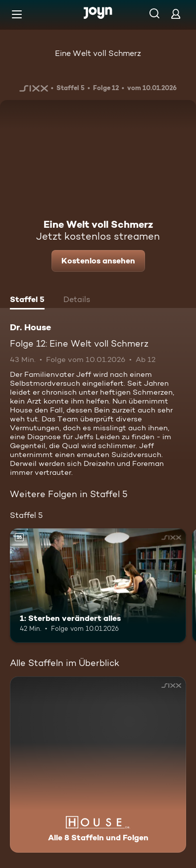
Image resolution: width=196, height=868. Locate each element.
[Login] (176, 14)
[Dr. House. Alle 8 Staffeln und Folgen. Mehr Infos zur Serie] (98, 765)
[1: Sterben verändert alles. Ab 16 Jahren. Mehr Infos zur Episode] (98, 586)
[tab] (27, 301)
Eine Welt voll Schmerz (98, 53)
